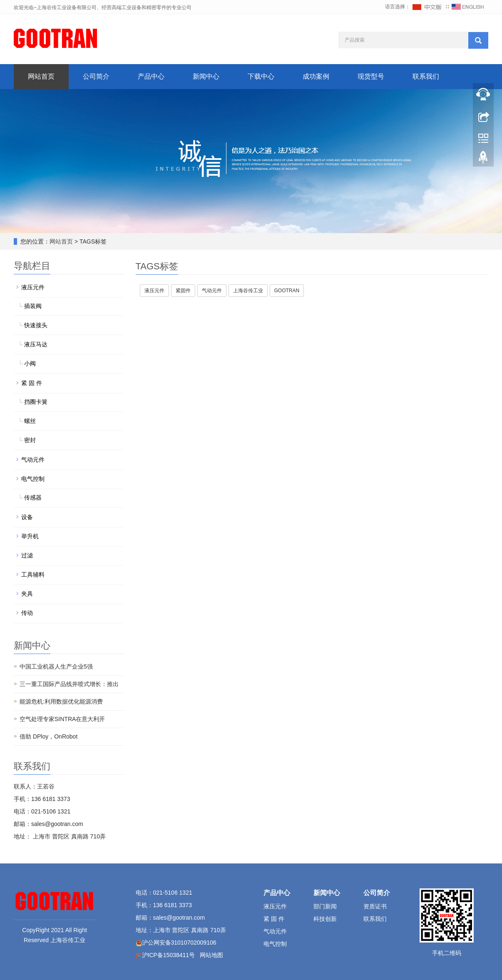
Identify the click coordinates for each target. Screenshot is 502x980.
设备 (27, 517)
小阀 (30, 363)
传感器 (33, 497)
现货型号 (371, 76)
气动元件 (33, 460)
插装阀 (33, 306)
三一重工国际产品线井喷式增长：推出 (69, 684)
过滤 (27, 555)
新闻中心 (206, 76)
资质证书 (375, 906)
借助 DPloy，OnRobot (48, 736)
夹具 (27, 594)
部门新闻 (325, 906)
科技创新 (325, 919)
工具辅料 (33, 575)
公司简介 (96, 76)
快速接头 (36, 325)
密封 (30, 440)
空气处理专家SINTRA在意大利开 (62, 719)
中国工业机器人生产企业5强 (56, 667)
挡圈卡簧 (36, 402)
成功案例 (316, 76)
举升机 (30, 536)
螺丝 (30, 421)
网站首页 (41, 76)
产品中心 (151, 76)
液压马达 (36, 344)
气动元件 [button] (212, 291)
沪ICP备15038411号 (169, 955)
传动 (27, 613)
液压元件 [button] (154, 291)
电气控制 (33, 479)
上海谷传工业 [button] (248, 291)
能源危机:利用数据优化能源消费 (61, 701)
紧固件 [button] (183, 291)
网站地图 (211, 955)
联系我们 (426, 76)
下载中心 (261, 76)
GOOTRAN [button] (287, 291)
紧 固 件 (32, 383)
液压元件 (33, 287)
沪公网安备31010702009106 (179, 943)
